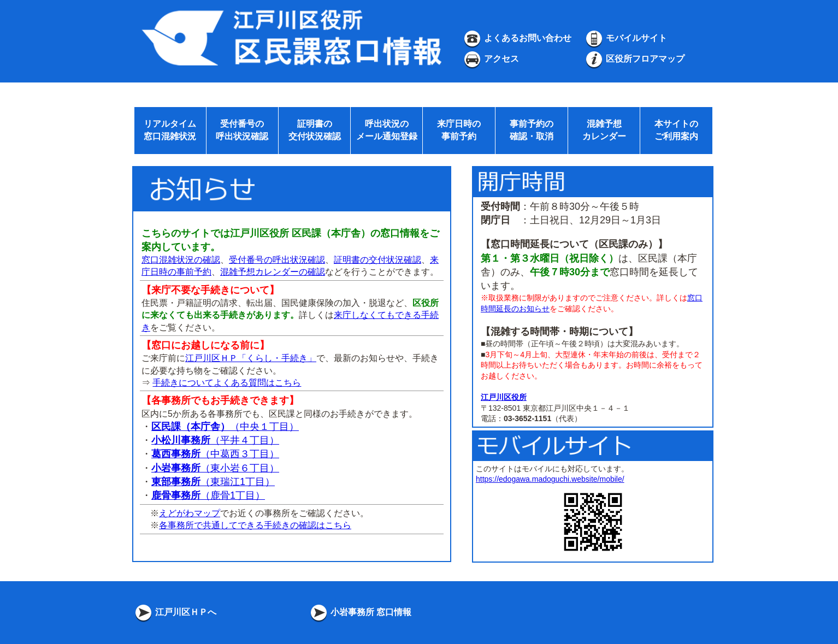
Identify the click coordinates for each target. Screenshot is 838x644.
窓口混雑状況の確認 (181, 260)
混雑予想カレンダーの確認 (273, 272)
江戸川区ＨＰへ (175, 612)
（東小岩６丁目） (215, 468)
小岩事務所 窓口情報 (360, 612)
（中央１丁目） (225, 427)
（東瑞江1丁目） (213, 482)
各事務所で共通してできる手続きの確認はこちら (255, 525)
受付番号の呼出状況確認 (277, 260)
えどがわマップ (190, 513)
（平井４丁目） (215, 440)
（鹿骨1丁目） (208, 495)
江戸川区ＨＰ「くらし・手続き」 (251, 358)
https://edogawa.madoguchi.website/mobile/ (550, 479)
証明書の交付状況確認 (377, 260)
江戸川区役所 (504, 397)
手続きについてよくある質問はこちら (227, 383)
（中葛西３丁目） (215, 454)
